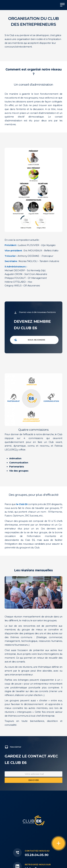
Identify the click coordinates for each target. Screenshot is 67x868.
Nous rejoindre (37, 340)
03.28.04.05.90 (37, 855)
